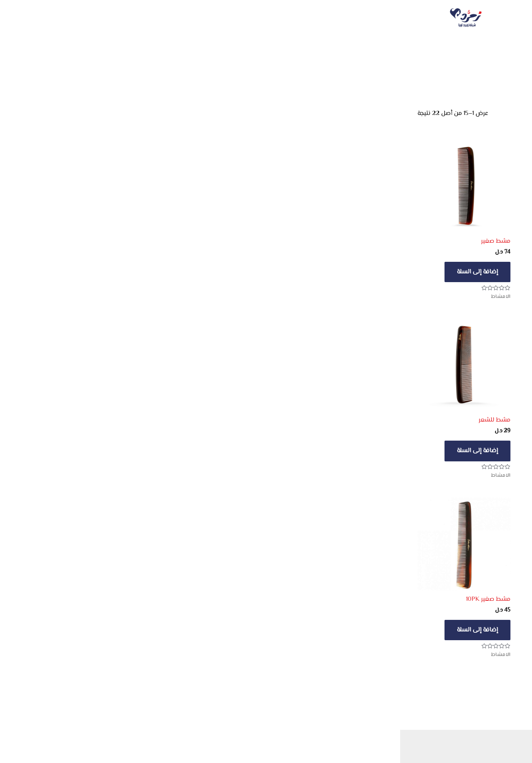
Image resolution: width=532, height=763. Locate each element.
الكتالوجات (377, 18)
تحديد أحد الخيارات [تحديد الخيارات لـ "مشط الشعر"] (278, 630)
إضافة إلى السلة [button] (482, 272)
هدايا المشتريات (266, 18)
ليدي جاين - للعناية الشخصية (417, 66)
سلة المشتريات (196, 18)
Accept (487, 739)
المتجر (328, 18)
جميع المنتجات (473, 66)
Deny (419, 739)
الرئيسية (426, 18)
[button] (322, 675)
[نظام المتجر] (466, 114)
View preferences (350, 739)
